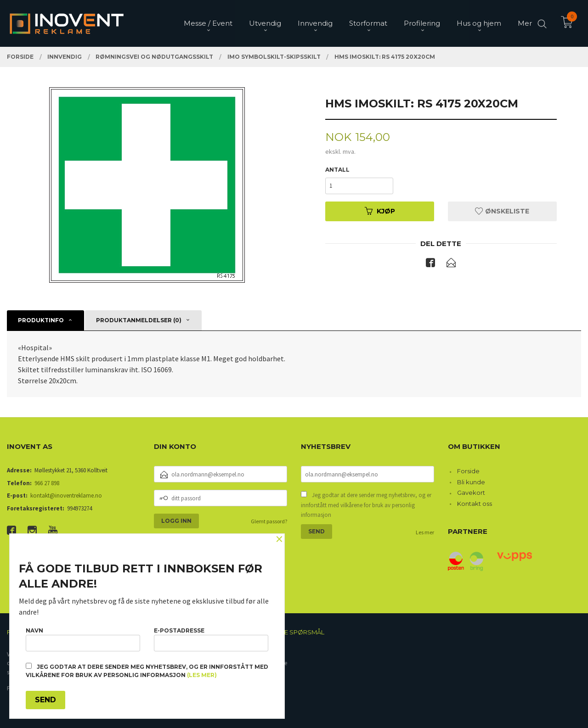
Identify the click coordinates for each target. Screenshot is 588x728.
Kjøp (380, 211)
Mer (525, 23)
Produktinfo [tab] (41, 320)
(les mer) (202, 675)
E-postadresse (211, 639)
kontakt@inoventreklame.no (66, 496)
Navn (83, 639)
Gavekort (471, 493)
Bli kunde (471, 482)
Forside (468, 471)
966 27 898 (47, 483)
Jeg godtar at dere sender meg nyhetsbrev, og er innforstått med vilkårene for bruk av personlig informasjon (366, 505)
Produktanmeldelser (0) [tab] (139, 320)
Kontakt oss (475, 504)
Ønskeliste (502, 211)
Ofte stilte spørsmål (288, 632)
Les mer (425, 532)
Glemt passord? (269, 521)
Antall (337, 170)
